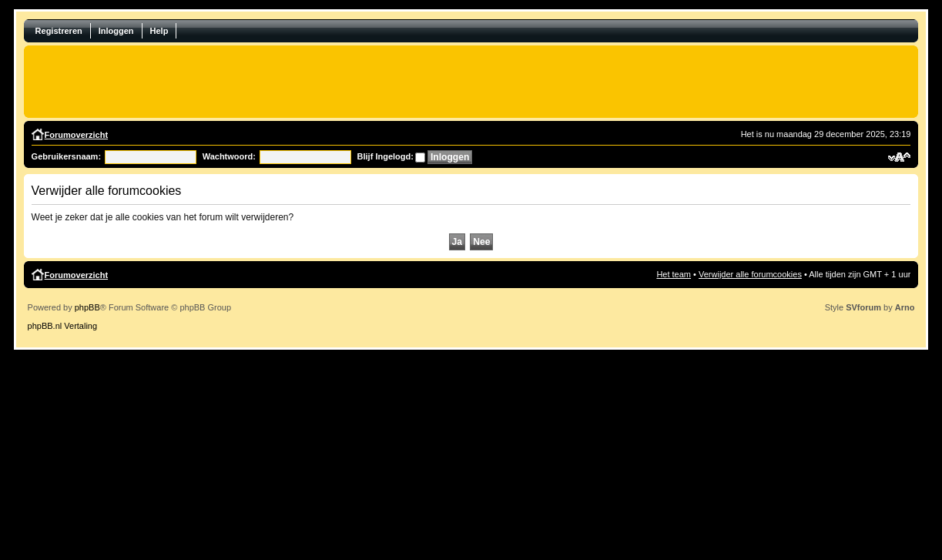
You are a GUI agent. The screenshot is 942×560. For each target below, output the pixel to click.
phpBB (87, 307)
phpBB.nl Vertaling (63, 326)
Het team (674, 274)
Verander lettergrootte (899, 157)
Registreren (59, 31)
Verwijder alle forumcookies (750, 274)
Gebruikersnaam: (66, 156)
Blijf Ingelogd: (386, 156)
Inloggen (116, 31)
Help (159, 31)
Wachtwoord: (229, 156)
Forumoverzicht (77, 135)
